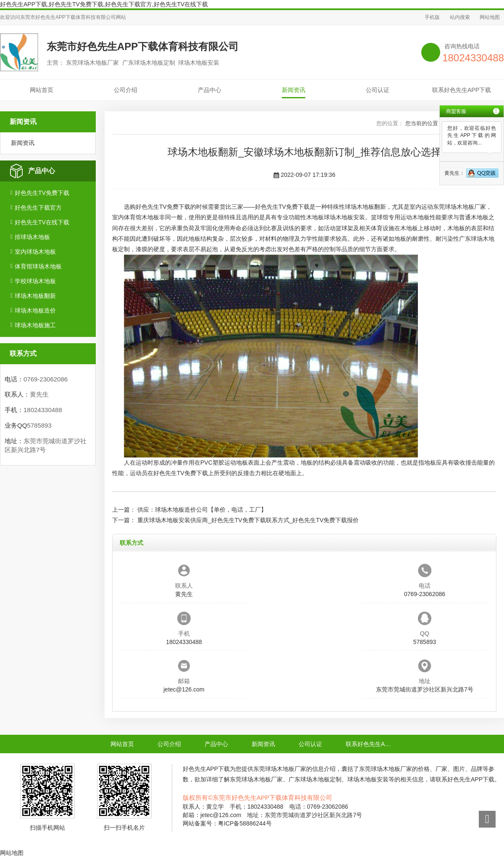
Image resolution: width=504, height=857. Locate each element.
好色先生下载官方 (38, 208)
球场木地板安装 (344, 217)
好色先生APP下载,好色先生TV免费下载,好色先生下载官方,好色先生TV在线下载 (104, 4)
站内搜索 (460, 17)
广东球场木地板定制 (315, 779)
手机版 (432, 17)
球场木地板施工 (35, 325)
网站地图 (490, 17)
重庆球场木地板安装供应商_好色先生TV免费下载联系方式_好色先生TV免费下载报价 (248, 520)
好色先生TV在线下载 (42, 222)
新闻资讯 (294, 90)
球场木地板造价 (35, 310)
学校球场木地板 (35, 281)
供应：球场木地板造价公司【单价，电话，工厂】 (202, 510)
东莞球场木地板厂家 (459, 207)
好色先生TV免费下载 (42, 193)
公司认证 (378, 90)
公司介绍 (126, 90)
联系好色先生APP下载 (462, 90)
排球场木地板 (32, 237)
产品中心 (210, 90)
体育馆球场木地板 (38, 266)
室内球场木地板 (35, 252)
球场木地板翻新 (35, 296)
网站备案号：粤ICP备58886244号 (227, 823)
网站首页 (42, 90)
